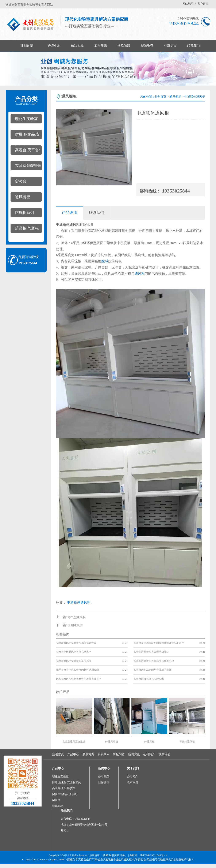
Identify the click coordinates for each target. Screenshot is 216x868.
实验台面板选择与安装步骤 (149, 679)
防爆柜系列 (24, 213)
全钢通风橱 (75, 625)
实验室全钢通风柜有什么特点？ (74, 652)
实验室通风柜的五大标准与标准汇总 (154, 661)
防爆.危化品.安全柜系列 (25, 136)
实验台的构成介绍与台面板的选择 (153, 670)
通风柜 (140, 273)
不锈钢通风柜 (187, 742)
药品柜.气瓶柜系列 (25, 230)
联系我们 (193, 46)
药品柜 (151, 859)
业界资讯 (104, 782)
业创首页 (27, 46)
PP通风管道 (112, 742)
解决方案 (77, 46)
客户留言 (203, 4)
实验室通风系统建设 (74, 742)
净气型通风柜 (77, 617)
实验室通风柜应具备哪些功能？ (151, 652)
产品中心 (54, 46)
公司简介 (170, 46)
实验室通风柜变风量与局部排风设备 (76, 643)
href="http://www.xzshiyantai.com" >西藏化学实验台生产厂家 (61, 859)
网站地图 (188, 4)
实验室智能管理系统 (26, 167)
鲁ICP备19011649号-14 (154, 855)
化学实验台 (139, 859)
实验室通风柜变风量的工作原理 (74, 661)
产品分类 (26, 101)
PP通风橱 (149, 742)
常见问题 (124, 46)
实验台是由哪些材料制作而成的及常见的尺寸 (159, 643)
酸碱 (105, 261)
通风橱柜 (23, 197)
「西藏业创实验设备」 (114, 855)
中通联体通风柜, (79, 602)
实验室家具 (164, 859)
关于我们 (133, 768)
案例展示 (101, 46)
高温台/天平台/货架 (25, 151)
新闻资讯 (147, 46)
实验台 (21, 181)
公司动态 (104, 776)
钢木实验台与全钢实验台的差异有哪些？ (79, 679)
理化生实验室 (26, 119)
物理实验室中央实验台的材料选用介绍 (77, 670)
